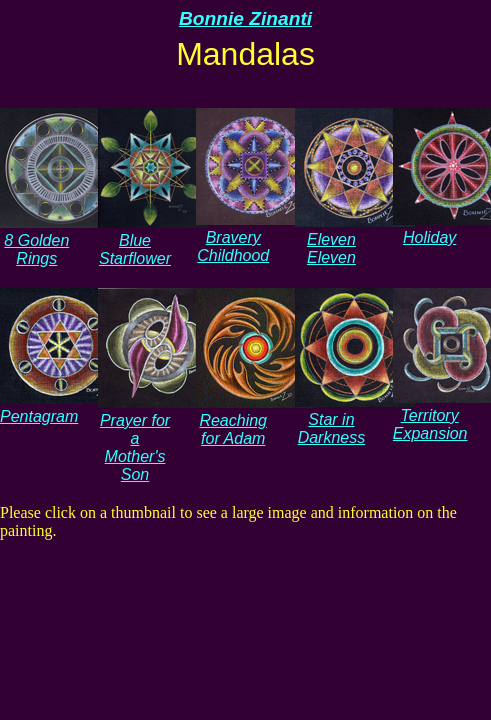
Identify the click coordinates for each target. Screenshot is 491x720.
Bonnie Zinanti (245, 18)
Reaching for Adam (256, 420)
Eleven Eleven (355, 239)
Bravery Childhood (256, 237)
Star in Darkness (355, 419)
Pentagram (60, 407)
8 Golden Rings (60, 240)
